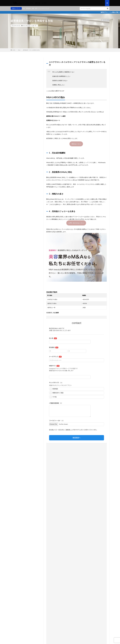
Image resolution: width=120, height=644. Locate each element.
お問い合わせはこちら (76, 223)
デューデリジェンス (44, 8)
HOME (14, 50)
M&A (24, 8)
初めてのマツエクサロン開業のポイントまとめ (79, 520)
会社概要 (44, 3)
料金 (32, 3)
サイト (46, 599)
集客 (36, 8)
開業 (33, 8)
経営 (59, 508)
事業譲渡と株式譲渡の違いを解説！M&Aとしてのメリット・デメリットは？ (85, 497)
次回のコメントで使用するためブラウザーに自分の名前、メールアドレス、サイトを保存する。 (71, 606)
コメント (46, 567)
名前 (45, 584)
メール (46, 591)
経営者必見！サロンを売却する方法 (31, 50)
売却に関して (29, 26)
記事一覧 (37, 3)
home (27, 3)
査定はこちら (76, 144)
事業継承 (28, 8)
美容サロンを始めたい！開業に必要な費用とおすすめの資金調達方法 (86, 509)
